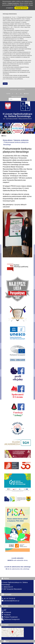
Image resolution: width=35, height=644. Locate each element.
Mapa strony (21, 90)
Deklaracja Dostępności (11, 619)
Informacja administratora (17, 97)
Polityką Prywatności (13, 3)
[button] (33, 128)
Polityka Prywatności (10, 617)
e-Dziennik (6, 612)
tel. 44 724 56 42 (8, 599)
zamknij (5, 84)
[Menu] (17, 136)
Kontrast (26, 94)
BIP (4, 610)
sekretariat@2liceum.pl (10, 601)
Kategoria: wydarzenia (21, 140)
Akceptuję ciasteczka (21, 8)
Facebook (6, 615)
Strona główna (14, 90)
